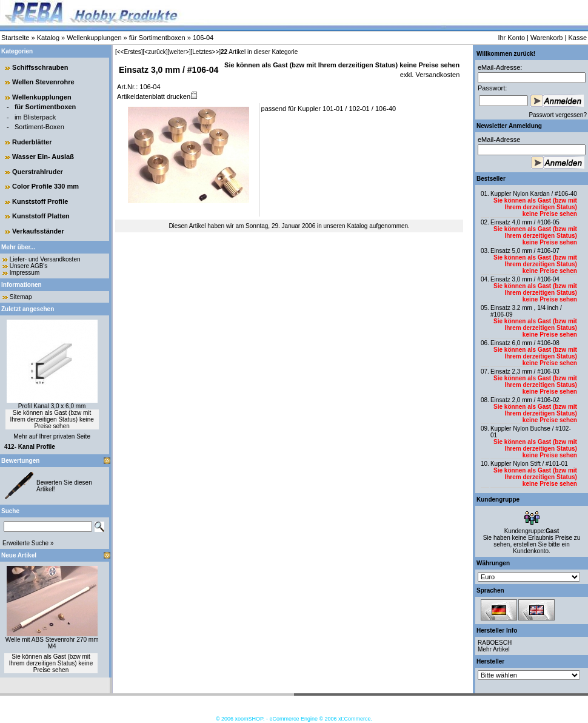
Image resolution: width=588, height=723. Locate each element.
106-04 (203, 38)
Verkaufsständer (38, 231)
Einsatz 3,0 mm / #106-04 (525, 279)
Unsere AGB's (29, 266)
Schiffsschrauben (40, 67)
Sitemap (21, 297)
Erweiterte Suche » (28, 543)
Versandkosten (436, 75)
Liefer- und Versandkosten (45, 259)
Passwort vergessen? (558, 115)
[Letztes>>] (206, 52)
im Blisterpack (35, 117)
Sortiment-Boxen (39, 127)
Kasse (577, 38)
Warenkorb (546, 38)
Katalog (48, 38)
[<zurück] (155, 52)
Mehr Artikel (494, 649)
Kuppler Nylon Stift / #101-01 (529, 464)
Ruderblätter (32, 142)
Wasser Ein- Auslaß (43, 156)
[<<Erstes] (129, 52)
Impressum (25, 273)
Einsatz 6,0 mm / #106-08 (525, 343)
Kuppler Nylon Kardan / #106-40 (534, 194)
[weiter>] (179, 52)
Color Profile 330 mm (45, 186)
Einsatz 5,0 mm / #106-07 (525, 251)
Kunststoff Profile (40, 201)
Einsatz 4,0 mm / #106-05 (525, 222)
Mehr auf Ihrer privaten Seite (52, 436)
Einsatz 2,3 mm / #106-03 (525, 372)
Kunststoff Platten (41, 216)
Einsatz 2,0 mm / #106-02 (525, 400)
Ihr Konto (511, 38)
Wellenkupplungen (94, 38)
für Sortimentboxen (157, 38)
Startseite (15, 38)
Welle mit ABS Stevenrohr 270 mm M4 (52, 643)
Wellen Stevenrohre (43, 82)
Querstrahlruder (38, 172)
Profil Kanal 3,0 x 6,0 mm (52, 406)
